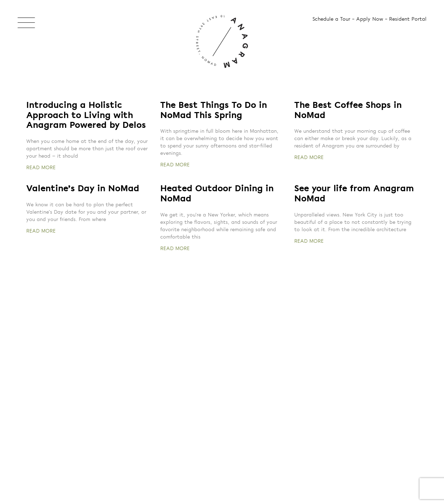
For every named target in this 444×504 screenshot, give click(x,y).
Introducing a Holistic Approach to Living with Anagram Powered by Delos (86, 116)
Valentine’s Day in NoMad (83, 189)
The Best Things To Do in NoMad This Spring (214, 111)
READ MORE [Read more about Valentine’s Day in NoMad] (41, 231)
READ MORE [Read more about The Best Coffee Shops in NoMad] (309, 158)
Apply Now (370, 19)
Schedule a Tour (331, 19)
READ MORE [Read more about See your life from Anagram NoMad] (309, 241)
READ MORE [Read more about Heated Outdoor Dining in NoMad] (175, 249)
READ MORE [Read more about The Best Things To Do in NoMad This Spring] (175, 165)
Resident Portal (408, 19)
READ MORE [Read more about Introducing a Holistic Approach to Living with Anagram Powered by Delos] (41, 168)
